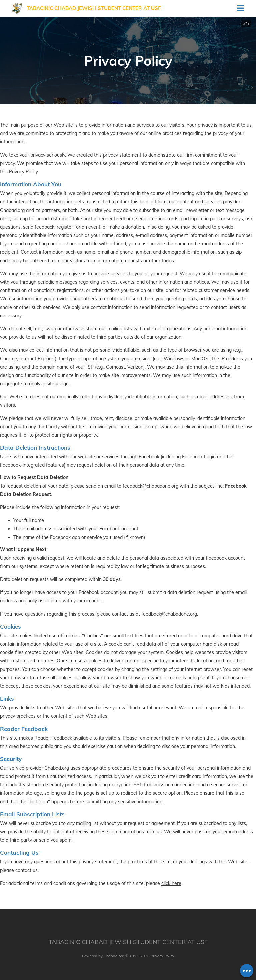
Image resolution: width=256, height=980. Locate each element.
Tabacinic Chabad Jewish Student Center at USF (94, 8)
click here (171, 883)
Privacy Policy (162, 956)
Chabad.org (114, 956)
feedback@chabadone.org (150, 486)
